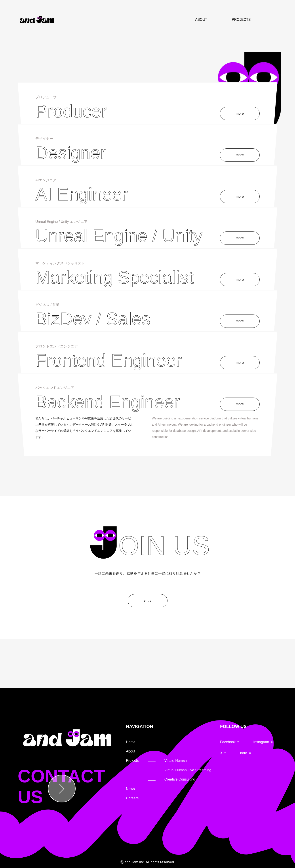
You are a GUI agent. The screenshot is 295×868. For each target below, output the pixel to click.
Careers (132, 798)
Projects (132, 761)
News (130, 789)
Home (131, 742)
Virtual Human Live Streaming (188, 770)
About (131, 751)
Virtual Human (176, 761)
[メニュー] (273, 19)
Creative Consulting (180, 779)
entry (148, 600)
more (240, 113)
